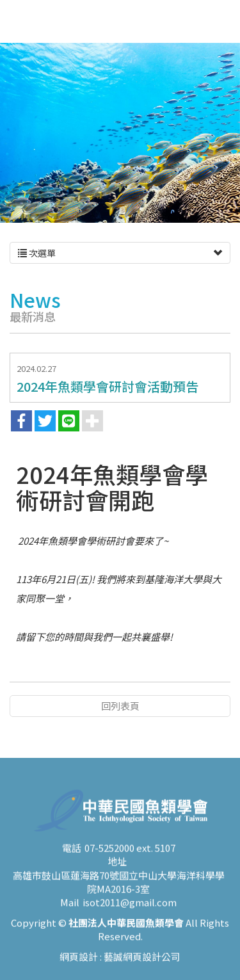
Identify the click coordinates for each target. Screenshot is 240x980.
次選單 (120, 253)
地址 (117, 869)
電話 (72, 855)
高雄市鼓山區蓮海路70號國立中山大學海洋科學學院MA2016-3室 (119, 890)
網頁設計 (79, 964)
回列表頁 (120, 706)
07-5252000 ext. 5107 (130, 855)
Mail (70, 911)
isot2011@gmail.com (130, 911)
